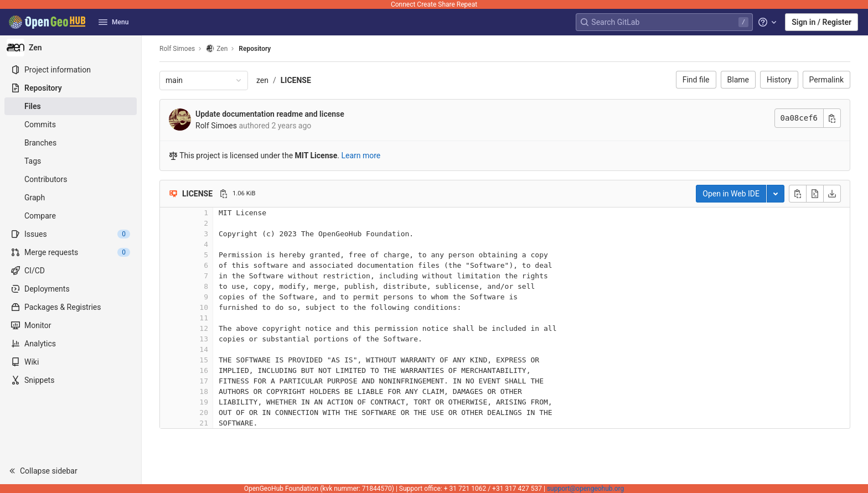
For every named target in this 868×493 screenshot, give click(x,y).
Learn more (361, 155)
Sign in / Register (821, 22)
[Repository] (71, 88)
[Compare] (71, 216)
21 (204, 423)
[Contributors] (71, 179)
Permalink (826, 80)
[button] (71, 471)
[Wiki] (71, 362)
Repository (255, 49)
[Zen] (71, 48)
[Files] (71, 106)
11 (204, 318)
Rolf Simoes (177, 49)
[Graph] (71, 198)
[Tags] (71, 161)
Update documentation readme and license (270, 114)
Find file (696, 80)
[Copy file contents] (798, 194)
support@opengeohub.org (585, 489)
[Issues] (71, 234)
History (779, 80)
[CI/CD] (71, 271)
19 (204, 402)
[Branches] (71, 143)
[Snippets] (71, 380)
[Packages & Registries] (71, 307)
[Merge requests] (71, 252)
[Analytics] (71, 344)
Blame (738, 80)
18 (204, 391)
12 (204, 328)
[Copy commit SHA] (832, 118)
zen (262, 80)
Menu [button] (113, 22)
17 (204, 381)
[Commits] (71, 124)
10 (204, 307)
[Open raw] (815, 194)
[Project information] (71, 70)
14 (204, 349)
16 (204, 370)
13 (204, 339)
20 (204, 412)
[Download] (832, 194)
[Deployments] (71, 289)
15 (204, 360)
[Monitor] (71, 325)
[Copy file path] (224, 194)
